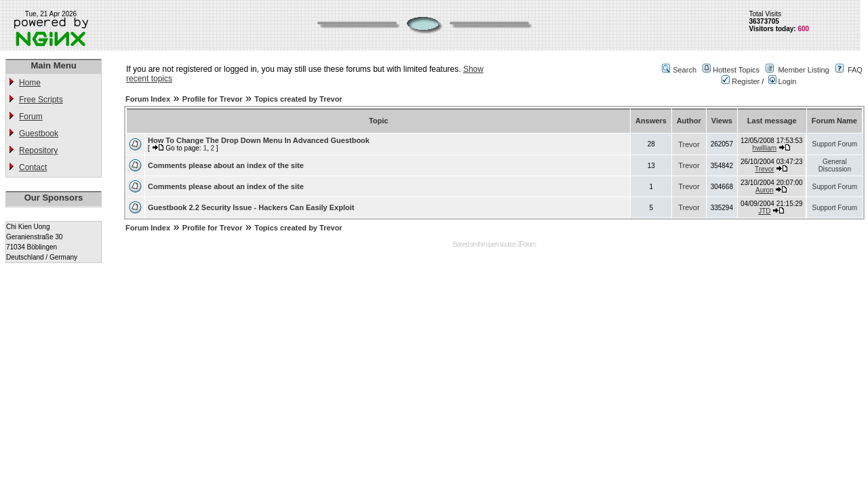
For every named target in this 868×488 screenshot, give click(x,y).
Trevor (689, 144)
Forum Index (148, 99)
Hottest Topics (736, 70)
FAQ (855, 70)
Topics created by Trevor (298, 99)
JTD (764, 211)
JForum (526, 244)
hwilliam (765, 148)
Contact (33, 167)
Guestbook (39, 134)
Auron (765, 190)
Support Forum (834, 144)
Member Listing (803, 70)
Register (741, 81)
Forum (31, 117)
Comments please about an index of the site (226, 165)
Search (685, 70)
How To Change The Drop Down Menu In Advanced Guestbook (259, 140)
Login (783, 81)
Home (30, 83)
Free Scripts (41, 100)
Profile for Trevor (213, 99)
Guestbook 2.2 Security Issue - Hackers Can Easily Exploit (251, 207)
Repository (38, 150)
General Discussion (835, 165)
